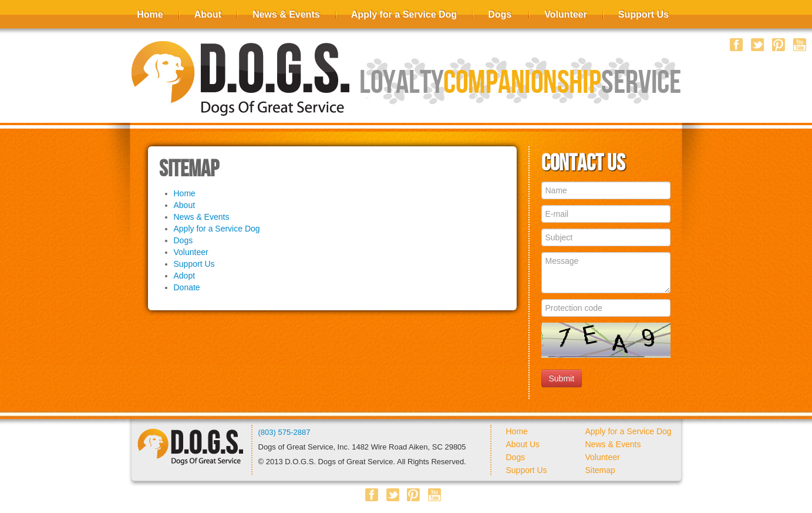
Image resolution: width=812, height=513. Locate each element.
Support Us (643, 14)
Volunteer (566, 14)
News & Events (286, 14)
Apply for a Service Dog (404, 14)
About (208, 14)
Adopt (185, 276)
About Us (523, 444)
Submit (562, 378)
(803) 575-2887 (284, 432)
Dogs (500, 14)
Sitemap (600, 470)
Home (150, 14)
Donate (187, 287)
